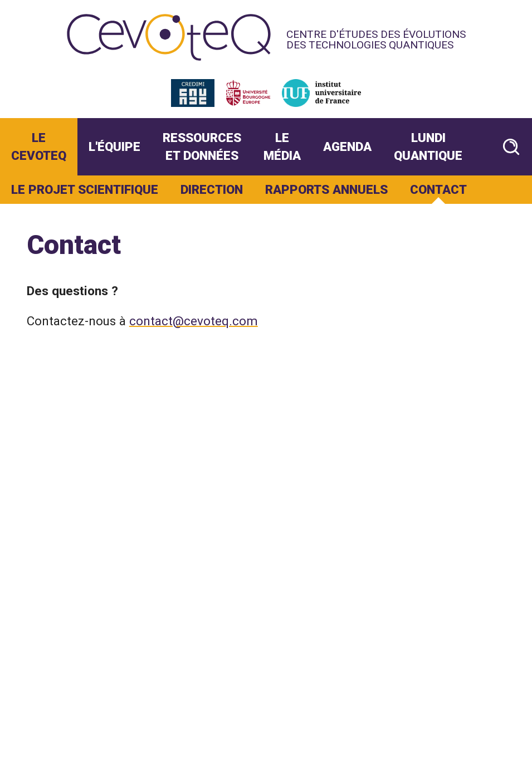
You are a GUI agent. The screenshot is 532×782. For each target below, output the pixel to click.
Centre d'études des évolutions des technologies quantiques (376, 40)
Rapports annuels (326, 189)
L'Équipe (114, 146)
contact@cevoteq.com (194, 321)
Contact (438, 189)
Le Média (282, 146)
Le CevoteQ (39, 146)
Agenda (347, 146)
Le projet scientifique (85, 189)
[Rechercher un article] (511, 147)
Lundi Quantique (428, 146)
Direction (212, 189)
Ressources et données (202, 146)
